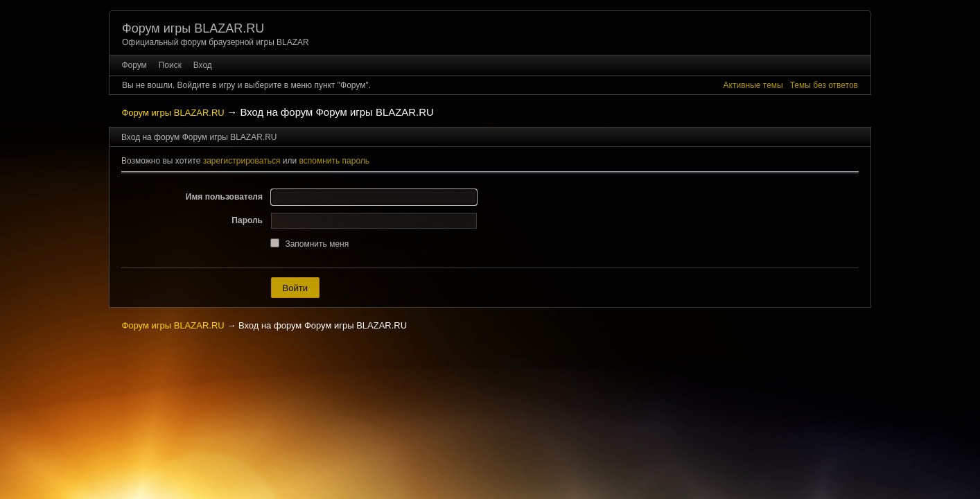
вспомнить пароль (335, 161)
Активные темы (753, 85)
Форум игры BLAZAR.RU (193, 28)
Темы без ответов (824, 85)
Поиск (170, 65)
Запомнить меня (317, 244)
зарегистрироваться (242, 161)
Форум (134, 65)
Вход (203, 65)
